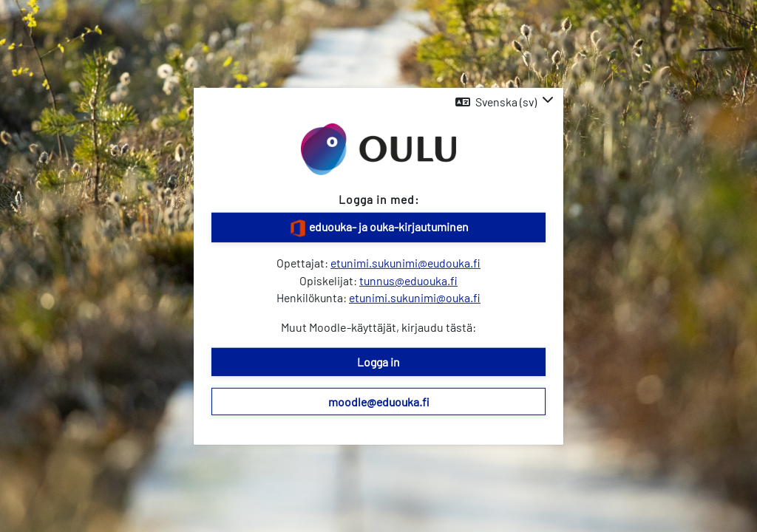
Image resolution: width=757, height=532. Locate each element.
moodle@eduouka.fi (379, 401)
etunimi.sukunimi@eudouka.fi (405, 263)
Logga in (378, 362)
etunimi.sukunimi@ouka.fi (415, 297)
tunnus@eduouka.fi (408, 280)
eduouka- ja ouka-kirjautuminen (379, 228)
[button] (505, 102)
